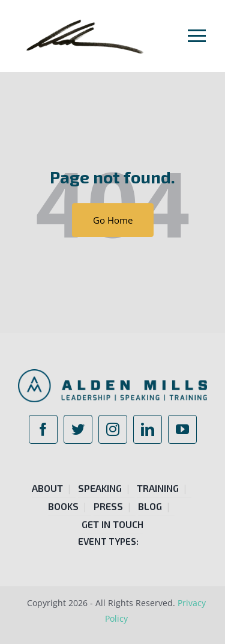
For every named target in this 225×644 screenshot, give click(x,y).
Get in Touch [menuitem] (112, 524)
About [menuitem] (47, 488)
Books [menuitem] (63, 506)
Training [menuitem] (158, 488)
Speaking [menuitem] (100, 488)
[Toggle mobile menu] (197, 35)
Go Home (113, 220)
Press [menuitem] (108, 506)
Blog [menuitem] (150, 506)
